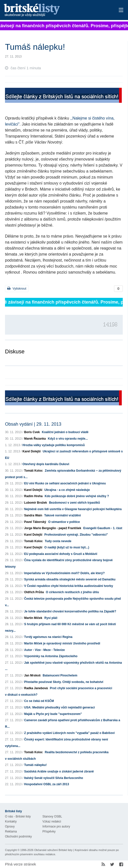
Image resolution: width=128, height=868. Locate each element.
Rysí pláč (51, 618)
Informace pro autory (56, 826)
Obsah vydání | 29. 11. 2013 (33, 424)
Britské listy (52, 10)
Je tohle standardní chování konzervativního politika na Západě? (70, 611)
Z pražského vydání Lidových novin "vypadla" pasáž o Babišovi (69, 733)
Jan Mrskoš (32, 675)
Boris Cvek (32, 432)
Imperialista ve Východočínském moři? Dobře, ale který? (64, 573)
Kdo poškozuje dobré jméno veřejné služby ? (77, 496)
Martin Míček (33, 618)
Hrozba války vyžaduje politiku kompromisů (54, 445)
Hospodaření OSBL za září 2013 (47, 784)
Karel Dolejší (32, 451)
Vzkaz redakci (52, 821)
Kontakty (11, 821)
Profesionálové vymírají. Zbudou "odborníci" (76, 535)
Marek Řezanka (35, 439)
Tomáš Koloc (33, 471)
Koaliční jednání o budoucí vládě (65, 432)
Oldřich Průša (34, 592)
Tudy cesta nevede (58, 541)
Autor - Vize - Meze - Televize (45, 650)
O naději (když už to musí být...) (67, 547)
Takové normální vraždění (63, 515)
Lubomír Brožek (36, 503)
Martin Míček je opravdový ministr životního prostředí (62, 643)
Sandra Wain (33, 515)
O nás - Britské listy (18, 816)
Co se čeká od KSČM (39, 701)
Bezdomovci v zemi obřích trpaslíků (74, 503)
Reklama (11, 831)
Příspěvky (49, 831)
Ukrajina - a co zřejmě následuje (67, 490)
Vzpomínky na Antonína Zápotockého (51, 656)
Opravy (10, 826)
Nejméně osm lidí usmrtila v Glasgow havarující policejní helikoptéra (73, 509)
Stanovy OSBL (52, 816)
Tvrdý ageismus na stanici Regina (48, 637)
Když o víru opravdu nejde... (68, 439)
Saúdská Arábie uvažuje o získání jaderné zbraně (59, 771)
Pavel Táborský (35, 522)
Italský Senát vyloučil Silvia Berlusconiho (54, 778)
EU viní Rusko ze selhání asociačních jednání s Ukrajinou (65, 483)
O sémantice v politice (64, 522)
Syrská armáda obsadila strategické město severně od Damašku (70, 579)
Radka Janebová (36, 688)
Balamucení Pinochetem (60, 675)
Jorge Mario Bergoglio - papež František (53, 528)
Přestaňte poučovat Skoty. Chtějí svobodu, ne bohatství (64, 682)
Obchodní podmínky (18, 836)
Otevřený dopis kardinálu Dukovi (46, 464)
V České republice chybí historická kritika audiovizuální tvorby (69, 586)
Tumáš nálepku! (35, 765)
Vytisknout (17, 288)
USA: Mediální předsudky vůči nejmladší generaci (60, 707)
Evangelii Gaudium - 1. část (103, 528)
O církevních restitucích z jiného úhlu (72, 592)
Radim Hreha (33, 496)
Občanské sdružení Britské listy (53, 850)
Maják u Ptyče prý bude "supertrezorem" (53, 714)
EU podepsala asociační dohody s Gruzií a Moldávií (61, 554)
